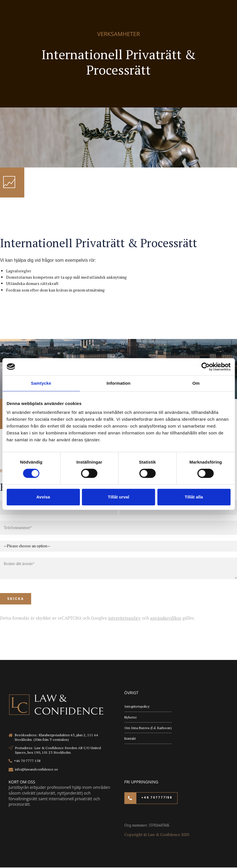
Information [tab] (119, 383)
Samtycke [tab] (41, 383)
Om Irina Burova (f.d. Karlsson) (149, 729)
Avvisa (43, 497)
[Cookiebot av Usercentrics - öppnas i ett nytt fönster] (205, 367)
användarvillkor (166, 618)
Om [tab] (196, 383)
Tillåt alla (194, 497)
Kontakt (130, 740)
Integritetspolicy (137, 707)
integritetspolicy (124, 618)
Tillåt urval (118, 497)
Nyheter (131, 718)
